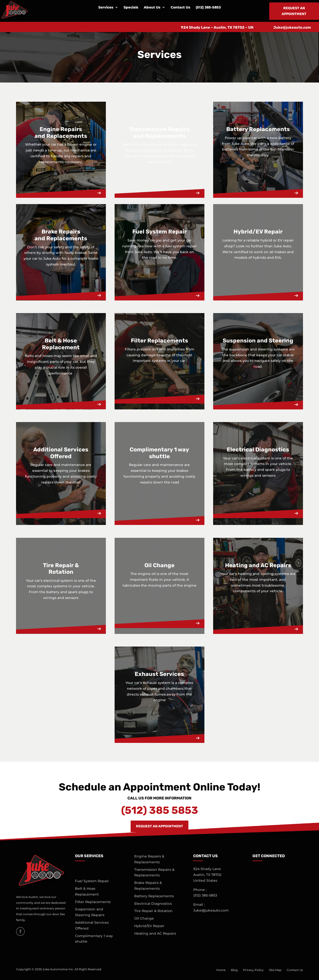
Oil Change (144, 918)
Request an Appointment (294, 11)
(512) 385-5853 (208, 8)
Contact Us (180, 8)
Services (106, 8)
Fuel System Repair (92, 881)
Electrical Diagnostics (153, 904)
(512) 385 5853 (160, 810)
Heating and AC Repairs (155, 933)
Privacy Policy (253, 970)
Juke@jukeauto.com (292, 27)
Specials (131, 8)
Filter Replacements (93, 902)
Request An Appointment (159, 826)
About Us (152, 8)
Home (221, 970)
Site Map (275, 970)
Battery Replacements (154, 896)
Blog (234, 970)
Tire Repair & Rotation (153, 911)
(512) (205, 895)
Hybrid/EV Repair (149, 926)
